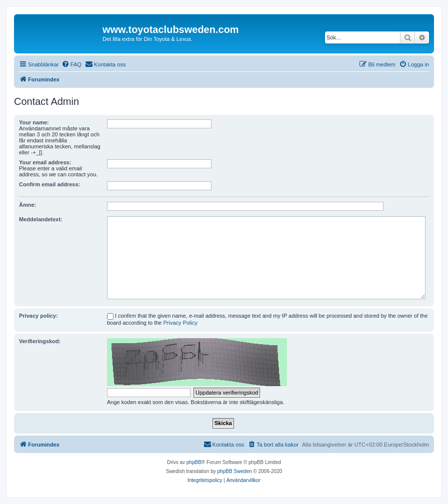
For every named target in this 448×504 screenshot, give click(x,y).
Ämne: (27, 205)
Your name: (34, 122)
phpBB (194, 462)
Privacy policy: (38, 316)
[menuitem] (71, 64)
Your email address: (45, 162)
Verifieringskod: (40, 341)
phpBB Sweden (235, 471)
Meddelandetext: (41, 219)
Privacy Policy (180, 323)
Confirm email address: (49, 184)
